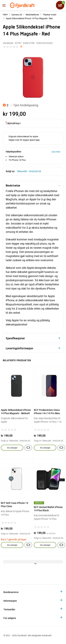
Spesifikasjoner (15, 338)
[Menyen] (4, 5)
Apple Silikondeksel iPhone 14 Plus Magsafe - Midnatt (16, 412)
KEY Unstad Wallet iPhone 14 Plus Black (48, 509)
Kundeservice (11, 592)
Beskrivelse (13, 185)
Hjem (5, 14)
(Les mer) (56, 152)
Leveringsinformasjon (19, 348)
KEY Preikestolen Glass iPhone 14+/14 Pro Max (47, 412)
